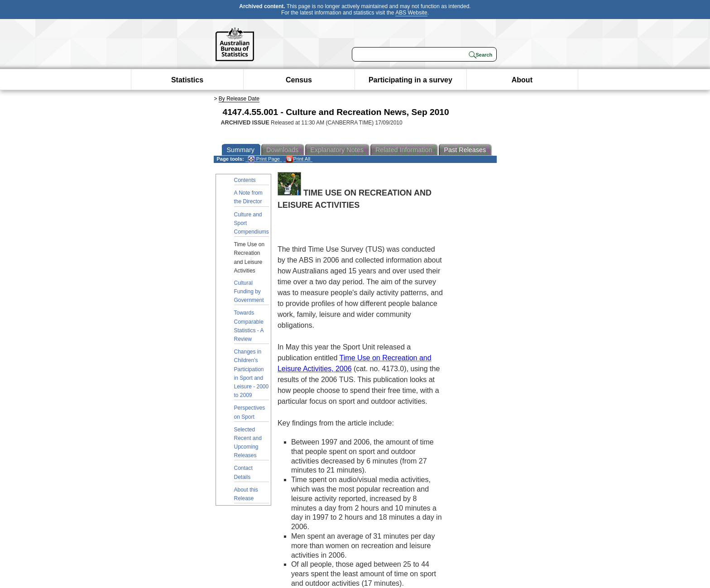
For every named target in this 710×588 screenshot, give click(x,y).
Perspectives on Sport (250, 412)
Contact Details (243, 472)
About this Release (246, 494)
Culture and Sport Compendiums (252, 223)
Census (299, 80)
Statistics (187, 80)
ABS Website (411, 13)
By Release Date (239, 99)
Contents (245, 180)
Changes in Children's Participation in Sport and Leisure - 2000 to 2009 (252, 373)
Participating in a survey (410, 80)
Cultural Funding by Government (249, 292)
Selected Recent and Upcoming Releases (248, 443)
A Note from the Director (248, 197)
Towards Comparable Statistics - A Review (249, 326)
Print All (298, 159)
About (522, 80)
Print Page (264, 159)
